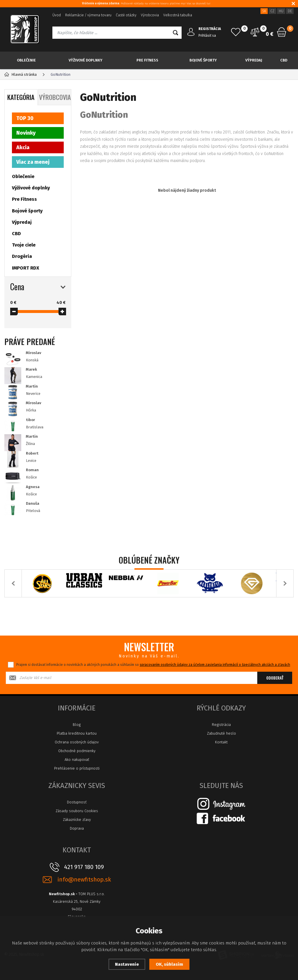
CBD (284, 60)
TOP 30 (25, 118)
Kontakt (221, 742)
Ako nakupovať (77, 760)
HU (281, 11)
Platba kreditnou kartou (77, 733)
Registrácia (221, 725)
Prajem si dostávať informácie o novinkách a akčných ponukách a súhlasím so (153, 665)
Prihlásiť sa (207, 36)
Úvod (57, 15)
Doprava (77, 828)
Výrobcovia (150, 15)
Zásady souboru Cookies (77, 811)
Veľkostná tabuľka (178, 15)
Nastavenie (127, 964)
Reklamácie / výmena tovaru (88, 15)
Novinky (26, 133)
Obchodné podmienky (77, 751)
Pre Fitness (147, 60)
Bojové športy (203, 60)
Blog (77, 725)
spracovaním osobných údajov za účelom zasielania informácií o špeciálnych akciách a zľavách (215, 665)
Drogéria (22, 256)
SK (264, 11)
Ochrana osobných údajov (77, 742)
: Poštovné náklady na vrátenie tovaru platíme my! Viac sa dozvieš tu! (146, 3)
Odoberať (275, 678)
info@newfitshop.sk (84, 880)
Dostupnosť (77, 802)
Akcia (23, 147)
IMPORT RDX (26, 268)
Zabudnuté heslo (221, 733)
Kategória (21, 97)
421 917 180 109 (84, 867)
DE (290, 11)
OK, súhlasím (169, 964)
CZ (272, 11)
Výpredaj (254, 60)
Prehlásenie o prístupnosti (77, 768)
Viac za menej (33, 162)
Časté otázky (126, 15)
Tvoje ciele (24, 245)
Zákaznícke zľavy (77, 820)
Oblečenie (26, 60)
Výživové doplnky (86, 60)
